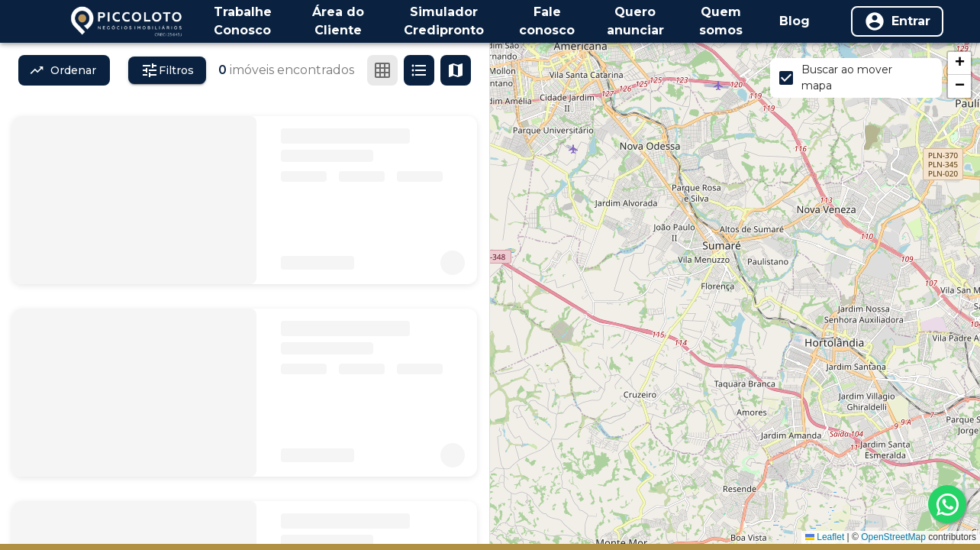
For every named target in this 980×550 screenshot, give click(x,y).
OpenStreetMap (893, 537)
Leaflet (825, 537)
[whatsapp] (947, 504)
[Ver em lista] (419, 70)
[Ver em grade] (382, 70)
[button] (959, 63)
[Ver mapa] (456, 70)
